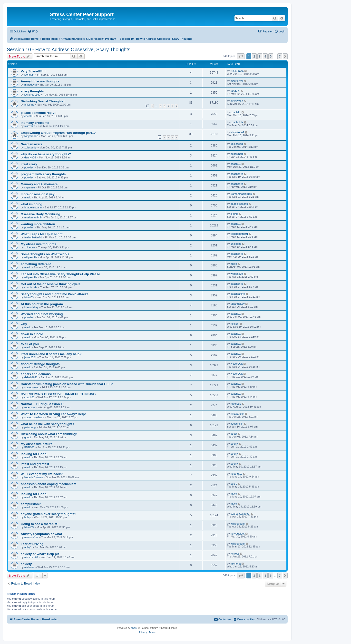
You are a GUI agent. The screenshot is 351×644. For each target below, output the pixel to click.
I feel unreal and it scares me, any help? (51, 354)
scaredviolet (32, 387)
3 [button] (260, 56)
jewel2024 (30, 357)
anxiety (26, 564)
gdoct (28, 437)
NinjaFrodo (237, 71)
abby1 (28, 547)
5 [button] (271, 56)
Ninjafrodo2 (31, 136)
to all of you (30, 344)
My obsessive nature (37, 444)
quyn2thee (237, 101)
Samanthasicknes (241, 194)
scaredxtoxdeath (34, 417)
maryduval (31, 85)
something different (36, 264)
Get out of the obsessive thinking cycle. (51, 284)
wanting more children (38, 224)
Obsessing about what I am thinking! (49, 434)
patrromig (30, 427)
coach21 (236, 112)
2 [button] (254, 56)
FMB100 (29, 447)
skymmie (30, 187)
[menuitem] (33, 31)
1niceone (30, 247)
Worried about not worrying (42, 314)
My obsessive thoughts (39, 244)
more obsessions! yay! (38, 194)
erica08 (29, 116)
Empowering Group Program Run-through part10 (58, 133)
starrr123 (30, 126)
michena (29, 567)
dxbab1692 (31, 377)
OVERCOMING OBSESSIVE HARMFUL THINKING (58, 394)
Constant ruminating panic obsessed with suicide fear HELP (67, 384)
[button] (241, 56)
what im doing (32, 204)
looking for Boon (34, 454)
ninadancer (237, 414)
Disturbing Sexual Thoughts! (43, 101)
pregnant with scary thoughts (43, 174)
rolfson (235, 324)
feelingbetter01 (33, 237)
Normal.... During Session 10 (43, 404)
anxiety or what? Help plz (40, 554)
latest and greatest (35, 464)
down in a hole (32, 334)
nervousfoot (31, 537)
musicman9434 (34, 217)
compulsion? (31, 504)
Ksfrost (235, 554)
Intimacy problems (35, 123)
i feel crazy (29, 164)
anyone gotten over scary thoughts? (49, 514)
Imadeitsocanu (33, 207)
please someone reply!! (39, 113)
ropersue (30, 407)
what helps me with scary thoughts (47, 424)
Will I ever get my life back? (42, 474)
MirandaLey (31, 307)
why (24, 324)
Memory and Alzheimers (39, 184)
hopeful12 (236, 474)
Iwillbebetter (238, 524)
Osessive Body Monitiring (40, 214)
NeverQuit (237, 364)
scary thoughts (32, 91)
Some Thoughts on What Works (45, 254)
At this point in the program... (43, 304)
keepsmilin (237, 424)
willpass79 (31, 257)
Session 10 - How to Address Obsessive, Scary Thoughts (69, 49)
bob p (234, 484)
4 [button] (265, 56)
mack (28, 197)
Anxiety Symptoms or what (41, 534)
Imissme (29, 105)
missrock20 (31, 557)
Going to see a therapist (39, 524)
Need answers (32, 144)
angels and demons (36, 374)
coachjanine (238, 294)
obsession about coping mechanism (49, 484)
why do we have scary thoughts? (46, 154)
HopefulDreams (34, 477)
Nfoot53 (29, 297)
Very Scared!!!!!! (33, 71)
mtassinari (237, 154)
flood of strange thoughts (40, 364)
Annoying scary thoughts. (41, 81)
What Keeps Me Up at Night (42, 234)
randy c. (235, 91)
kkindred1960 (32, 95)
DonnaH (29, 75)
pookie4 (29, 167)
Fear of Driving (32, 544)
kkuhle (234, 214)
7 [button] (280, 56)
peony (234, 444)
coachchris (237, 122)
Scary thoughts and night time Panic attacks (55, 294)
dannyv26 (30, 157)
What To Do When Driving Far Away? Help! (53, 414)
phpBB (135, 628)
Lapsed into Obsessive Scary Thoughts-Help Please (60, 274)
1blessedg (30, 147)
